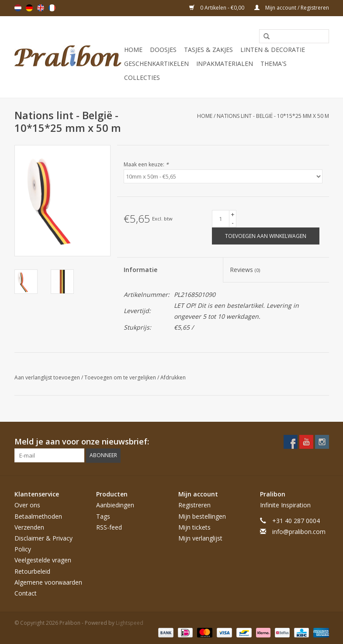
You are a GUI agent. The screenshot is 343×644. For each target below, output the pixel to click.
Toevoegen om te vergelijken (121, 377)
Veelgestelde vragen (43, 560)
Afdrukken (173, 377)
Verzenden (29, 527)
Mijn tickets (194, 527)
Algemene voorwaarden (48, 582)
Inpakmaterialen (225, 64)
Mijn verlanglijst (200, 538)
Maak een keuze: (146, 164)
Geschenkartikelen (156, 64)
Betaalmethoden (38, 516)
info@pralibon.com (299, 532)
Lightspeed (130, 623)
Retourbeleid (32, 571)
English (41, 8)
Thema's (274, 64)
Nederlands (18, 8)
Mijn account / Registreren (292, 8)
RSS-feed (109, 527)
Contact (26, 593)
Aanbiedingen (115, 505)
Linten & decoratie (273, 50)
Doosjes (163, 50)
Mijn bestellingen (202, 516)
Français (52, 8)
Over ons (27, 505)
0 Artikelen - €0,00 (217, 8)
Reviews (245, 270)
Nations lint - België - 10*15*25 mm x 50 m (273, 116)
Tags (103, 516)
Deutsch (29, 8)
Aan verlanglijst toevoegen (48, 377)
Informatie (140, 270)
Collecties (142, 77)
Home (133, 50)
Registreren (194, 505)
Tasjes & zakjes (208, 50)
